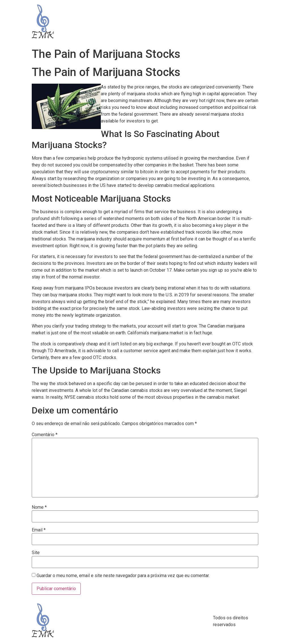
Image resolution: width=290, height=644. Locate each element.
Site (36, 553)
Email (39, 530)
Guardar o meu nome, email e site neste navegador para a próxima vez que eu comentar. (123, 576)
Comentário (45, 435)
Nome (39, 507)
